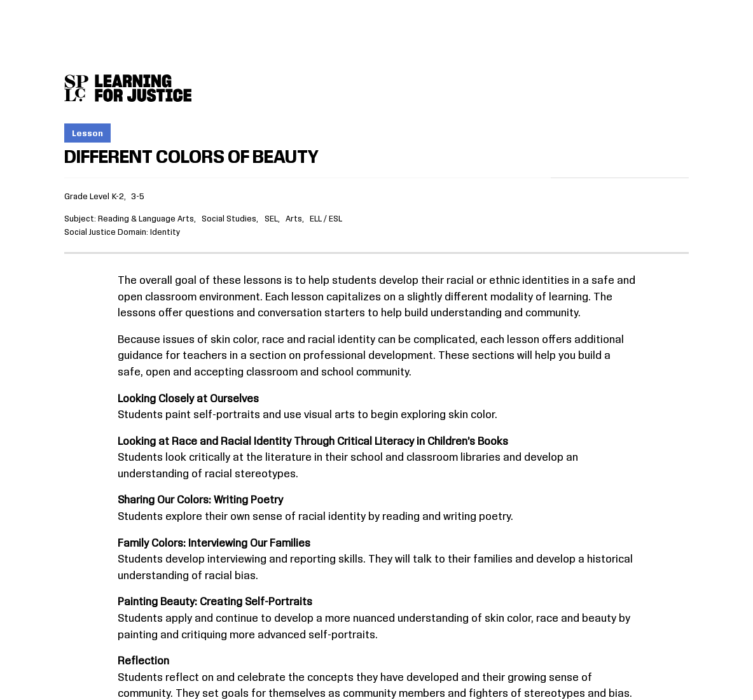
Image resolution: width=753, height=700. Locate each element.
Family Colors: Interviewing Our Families (214, 543)
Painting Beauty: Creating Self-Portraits (215, 602)
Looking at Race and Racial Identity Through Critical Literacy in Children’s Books (313, 442)
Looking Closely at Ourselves (188, 399)
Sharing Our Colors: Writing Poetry (200, 500)
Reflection (143, 661)
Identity (165, 232)
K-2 (118, 197)
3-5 (138, 197)
